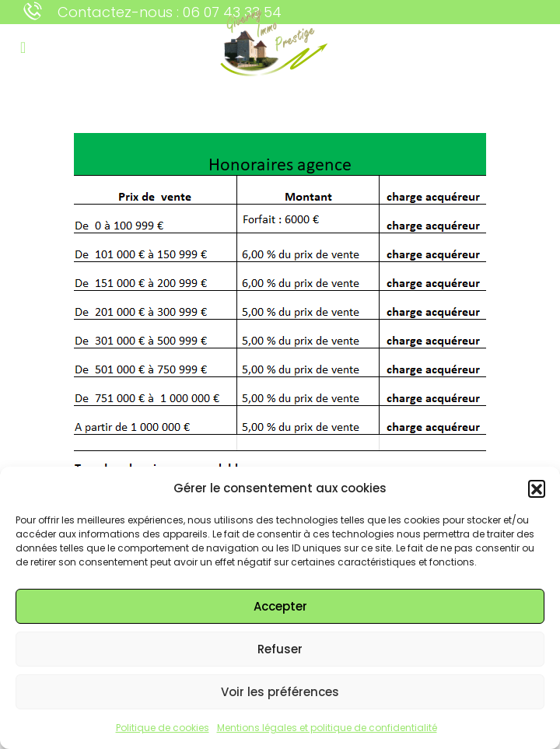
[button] (537, 488)
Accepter (280, 606)
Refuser (280, 649)
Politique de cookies (163, 728)
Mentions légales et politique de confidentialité (327, 728)
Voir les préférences (280, 692)
